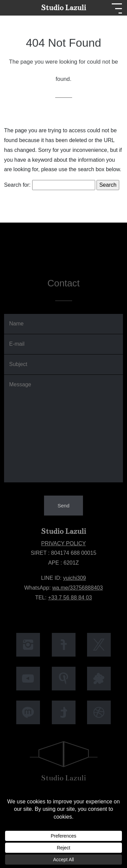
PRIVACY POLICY (64, 543)
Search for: (17, 185)
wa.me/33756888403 (77, 588)
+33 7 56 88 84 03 (70, 598)
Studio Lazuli (63, 8)
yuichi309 (75, 578)
